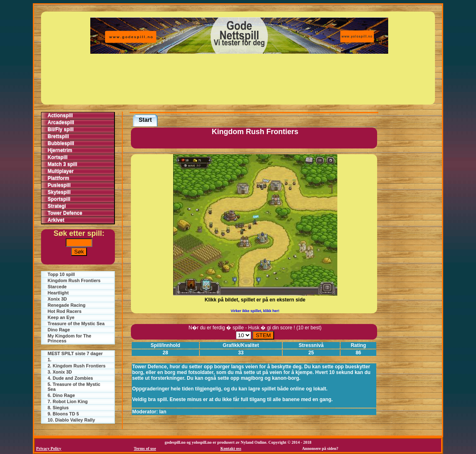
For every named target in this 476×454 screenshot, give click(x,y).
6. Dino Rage (61, 395)
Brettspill (58, 137)
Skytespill (59, 192)
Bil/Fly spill (61, 130)
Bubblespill (61, 144)
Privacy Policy (49, 448)
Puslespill (59, 185)
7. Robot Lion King (68, 402)
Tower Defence (65, 213)
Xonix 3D (57, 299)
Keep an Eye (61, 317)
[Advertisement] (239, 79)
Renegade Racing (66, 305)
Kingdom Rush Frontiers (74, 281)
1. (49, 360)
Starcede (57, 287)
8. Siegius (58, 408)
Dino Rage (59, 330)
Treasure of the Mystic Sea (76, 324)
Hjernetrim (60, 151)
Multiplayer (61, 171)
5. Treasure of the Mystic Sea (74, 387)
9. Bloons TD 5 (63, 414)
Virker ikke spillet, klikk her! (255, 311)
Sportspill (59, 199)
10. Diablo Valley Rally (71, 420)
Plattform (58, 178)
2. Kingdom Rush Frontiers (77, 366)
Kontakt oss (231, 448)
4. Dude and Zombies (70, 378)
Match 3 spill (62, 164)
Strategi (57, 206)
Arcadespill (61, 123)
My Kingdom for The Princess (69, 338)
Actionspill (60, 116)
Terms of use (145, 448)
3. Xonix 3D (60, 372)
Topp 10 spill (61, 274)
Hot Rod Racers (65, 311)
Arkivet (56, 220)
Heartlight (58, 293)
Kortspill (58, 157)
